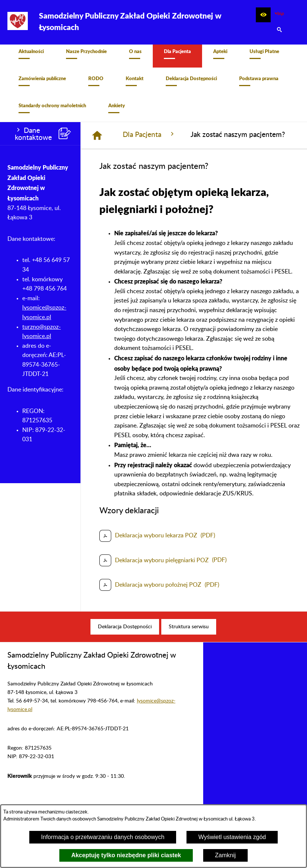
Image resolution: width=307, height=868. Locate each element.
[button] (263, 15)
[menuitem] (31, 58)
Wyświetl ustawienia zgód (232, 837)
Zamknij (225, 855)
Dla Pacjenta (149, 138)
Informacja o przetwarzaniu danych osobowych (103, 837)
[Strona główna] (97, 140)
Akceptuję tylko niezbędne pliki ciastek (126, 855)
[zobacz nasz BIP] (279, 15)
